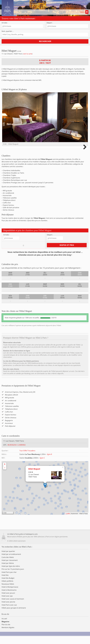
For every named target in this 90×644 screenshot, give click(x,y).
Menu (84, 12)
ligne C (42, 465)
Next (84, 122)
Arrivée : (5, 23)
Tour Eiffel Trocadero (27, 458)
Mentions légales (8, 635)
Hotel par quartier (8, 559)
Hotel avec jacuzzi (8, 601)
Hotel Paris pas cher (9, 580)
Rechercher (45, 41)
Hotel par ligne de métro (11, 574)
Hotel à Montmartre (9, 598)
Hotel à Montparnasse (10, 595)
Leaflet (68, 521)
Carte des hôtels (8, 565)
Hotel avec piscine (8, 610)
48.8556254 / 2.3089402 (17, 452)
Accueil (4, 626)
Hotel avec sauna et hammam (13, 606)
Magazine (5, 629)
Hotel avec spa (7, 603)
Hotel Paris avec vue (9, 612)
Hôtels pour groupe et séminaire (14, 615)
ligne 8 (49, 462)
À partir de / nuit (45, 62)
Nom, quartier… (8, 31)
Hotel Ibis (5, 583)
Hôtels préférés (7, 589)
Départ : (50, 23)
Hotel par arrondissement (11, 562)
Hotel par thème (8, 571)
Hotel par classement (10, 568)
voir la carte (28, 54)
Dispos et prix (67, 253)
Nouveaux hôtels (8, 592)
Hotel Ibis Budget (8, 586)
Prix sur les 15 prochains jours (13, 577)
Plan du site (6, 632)
